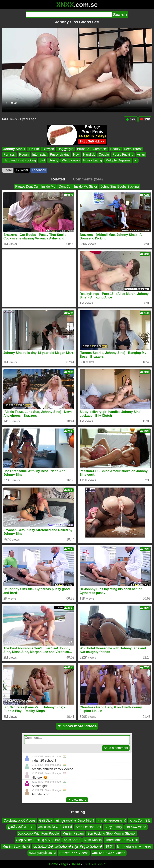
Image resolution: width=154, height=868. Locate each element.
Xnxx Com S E (140, 820)
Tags (64, 864)
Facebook (39, 170)
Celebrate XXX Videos (20, 820)
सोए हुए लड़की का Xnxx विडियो (75, 820)
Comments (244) (88, 179)
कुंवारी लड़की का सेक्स (21, 827)
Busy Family (113, 827)
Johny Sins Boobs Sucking (120, 187)
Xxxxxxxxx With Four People (39, 833)
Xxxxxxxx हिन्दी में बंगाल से (55, 827)
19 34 (109, 846)
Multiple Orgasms (118, 160)
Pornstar (9, 155)
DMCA (75, 864)
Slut (42, 160)
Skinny (53, 160)
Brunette (83, 149)
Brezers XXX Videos (74, 853)
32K (131, 119)
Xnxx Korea (72, 840)
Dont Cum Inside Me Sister (78, 187)
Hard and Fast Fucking (20, 160)
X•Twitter (22, 170)
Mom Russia (93, 840)
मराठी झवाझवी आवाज (42, 853)
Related (58, 179)
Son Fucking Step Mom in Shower (111, 833)
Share (8, 170)
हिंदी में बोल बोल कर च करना (134, 846)
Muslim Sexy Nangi (16, 846)
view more (77, 799)
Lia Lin (34, 149)
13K (145, 119)
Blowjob (48, 149)
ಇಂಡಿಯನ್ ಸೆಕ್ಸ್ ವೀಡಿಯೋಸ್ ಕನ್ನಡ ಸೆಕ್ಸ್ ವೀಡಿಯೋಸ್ (68, 846)
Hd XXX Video (136, 827)
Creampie (100, 149)
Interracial (39, 155)
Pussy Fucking (123, 155)
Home (54, 864)
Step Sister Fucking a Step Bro (38, 840)
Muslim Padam (73, 833)
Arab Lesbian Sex (88, 827)
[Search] (69, 15)
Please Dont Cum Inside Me (35, 187)
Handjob (89, 155)
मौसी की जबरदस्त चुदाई (112, 820)
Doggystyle (65, 149)
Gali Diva (46, 820)
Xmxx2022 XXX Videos (109, 853)
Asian (141, 155)
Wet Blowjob (71, 160)
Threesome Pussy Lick (122, 840)
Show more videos (77, 726)
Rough (24, 155)
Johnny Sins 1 (14, 149)
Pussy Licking (60, 155)
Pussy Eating (93, 160)
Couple (104, 155)
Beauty (115, 149)
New (76, 155)
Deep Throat (133, 149)
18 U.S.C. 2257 (94, 864)
